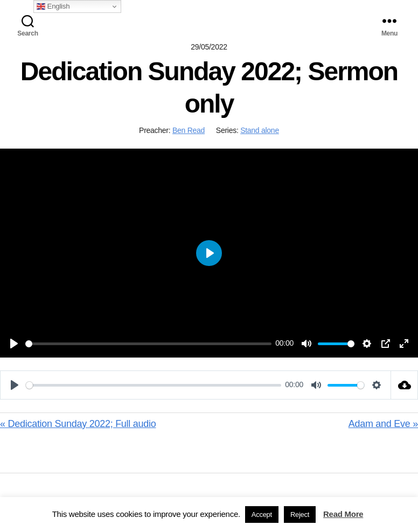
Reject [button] (300, 514)
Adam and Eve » (383, 424)
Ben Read (189, 130)
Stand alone (260, 130)
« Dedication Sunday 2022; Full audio (78, 424)
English (53, 6)
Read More (343, 514)
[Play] (14, 344)
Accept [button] (262, 514)
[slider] (148, 344)
